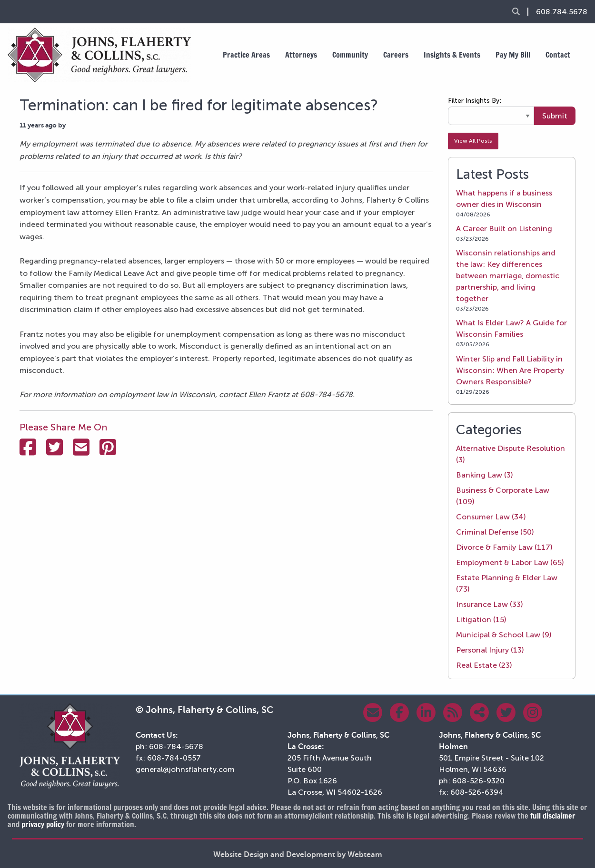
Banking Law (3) (485, 475)
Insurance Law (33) (490, 604)
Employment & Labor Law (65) (510, 562)
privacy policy (43, 824)
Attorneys (301, 55)
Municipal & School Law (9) (504, 635)
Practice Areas (246, 55)
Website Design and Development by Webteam (298, 855)
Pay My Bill (513, 55)
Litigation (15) (481, 619)
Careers (396, 55)
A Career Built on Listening (504, 229)
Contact (558, 55)
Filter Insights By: (475, 101)
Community (350, 55)
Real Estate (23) (484, 665)
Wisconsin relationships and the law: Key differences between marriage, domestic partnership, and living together (508, 276)
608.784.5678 (562, 12)
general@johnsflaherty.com (185, 769)
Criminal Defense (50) (495, 532)
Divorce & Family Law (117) (504, 547)
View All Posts (473, 141)
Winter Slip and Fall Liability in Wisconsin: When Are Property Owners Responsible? (510, 370)
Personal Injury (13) (490, 650)
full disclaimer (553, 816)
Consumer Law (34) (491, 517)
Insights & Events (452, 55)
